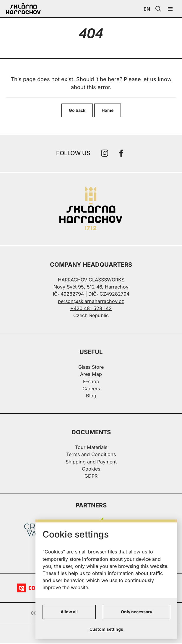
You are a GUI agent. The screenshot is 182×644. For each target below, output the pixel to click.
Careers (91, 389)
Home (108, 110)
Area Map (91, 374)
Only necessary (136, 612)
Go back (77, 110)
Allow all (69, 612)
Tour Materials (91, 447)
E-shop (91, 381)
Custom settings (106, 629)
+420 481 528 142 (91, 308)
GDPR (91, 476)
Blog (91, 396)
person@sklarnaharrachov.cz (91, 301)
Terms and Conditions (91, 454)
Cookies (91, 469)
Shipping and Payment (91, 462)
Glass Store (91, 367)
